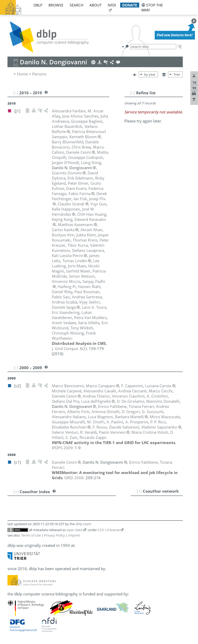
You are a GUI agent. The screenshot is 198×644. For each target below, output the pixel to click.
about (96, 5)
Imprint (74, 535)
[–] (133, 93)
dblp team (83, 524)
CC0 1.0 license (109, 530)
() (69, 348)
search (76, 5)
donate (130, 5)
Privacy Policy (55, 535)
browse (56, 5)
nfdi (112, 5)
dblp (38, 5)
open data (74, 530)
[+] (139, 491)
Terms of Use (31, 535)
